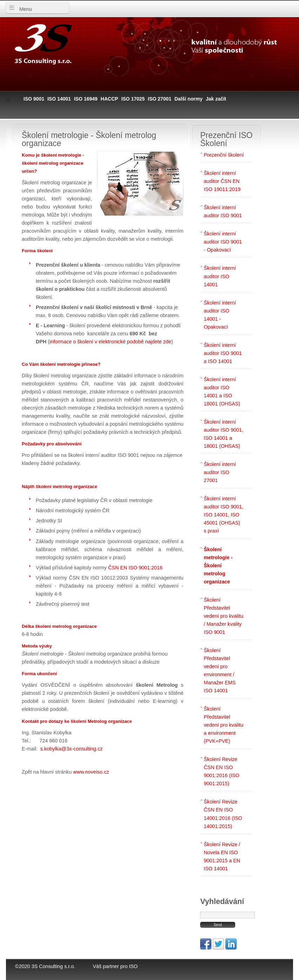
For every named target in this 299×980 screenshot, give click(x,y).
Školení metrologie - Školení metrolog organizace (218, 566)
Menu (24, 9)
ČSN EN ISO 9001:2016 (135, 568)
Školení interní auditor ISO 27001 (220, 472)
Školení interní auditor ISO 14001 (220, 276)
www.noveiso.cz (91, 772)
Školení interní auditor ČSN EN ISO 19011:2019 (222, 181)
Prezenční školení (224, 155)
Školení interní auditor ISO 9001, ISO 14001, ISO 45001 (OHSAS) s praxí (223, 515)
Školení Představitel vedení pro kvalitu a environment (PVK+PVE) (223, 725)
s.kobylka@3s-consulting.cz (72, 749)
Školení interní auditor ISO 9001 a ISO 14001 (223, 353)
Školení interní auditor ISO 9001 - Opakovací (223, 242)
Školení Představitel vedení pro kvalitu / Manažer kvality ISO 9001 (223, 616)
